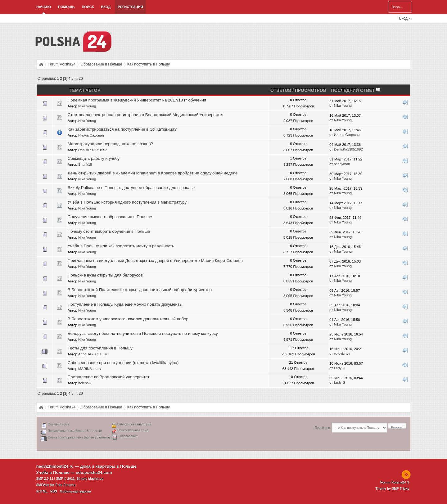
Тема (76, 90)
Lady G (340, 368)
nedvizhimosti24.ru (55, 466)
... (77, 79)
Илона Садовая (91, 135)
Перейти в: (323, 428)
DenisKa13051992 (93, 150)
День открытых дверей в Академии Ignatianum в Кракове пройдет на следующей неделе (153, 173)
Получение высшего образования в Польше (110, 217)
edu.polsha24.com (94, 472)
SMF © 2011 (65, 479)
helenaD (85, 383)
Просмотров (311, 90)
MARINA (85, 369)
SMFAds (43, 485)
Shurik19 (85, 164)
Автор (93, 90)
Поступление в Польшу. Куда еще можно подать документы (125, 304)
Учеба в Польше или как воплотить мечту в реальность (121, 246)
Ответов (281, 90)
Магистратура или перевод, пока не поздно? (110, 144)
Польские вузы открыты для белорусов (105, 275)
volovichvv (342, 353)
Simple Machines (90, 479)
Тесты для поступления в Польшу (100, 348)
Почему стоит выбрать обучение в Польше (109, 231)
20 (81, 79)
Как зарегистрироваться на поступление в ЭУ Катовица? (122, 129)
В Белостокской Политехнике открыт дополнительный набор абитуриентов (140, 290)
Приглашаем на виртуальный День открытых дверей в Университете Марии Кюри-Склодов (155, 261)
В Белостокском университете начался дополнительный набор (128, 319)
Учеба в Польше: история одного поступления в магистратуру (127, 202)
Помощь (66, 7)
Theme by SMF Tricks (393, 488)
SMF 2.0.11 (45, 479)
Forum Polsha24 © (395, 482)
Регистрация (130, 7)
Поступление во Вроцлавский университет (109, 377)
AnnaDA (85, 354)
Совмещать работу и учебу (94, 158)
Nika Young (87, 106)
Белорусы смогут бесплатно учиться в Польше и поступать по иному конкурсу (143, 333)
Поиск (88, 7)
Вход (106, 7)
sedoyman (342, 164)
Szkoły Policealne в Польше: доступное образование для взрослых (132, 188)
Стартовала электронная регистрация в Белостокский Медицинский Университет (146, 115)
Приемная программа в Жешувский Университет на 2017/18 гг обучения (137, 100)
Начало (44, 7)
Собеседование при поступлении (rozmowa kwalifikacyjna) (123, 363)
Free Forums (66, 485)
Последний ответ (356, 90)
